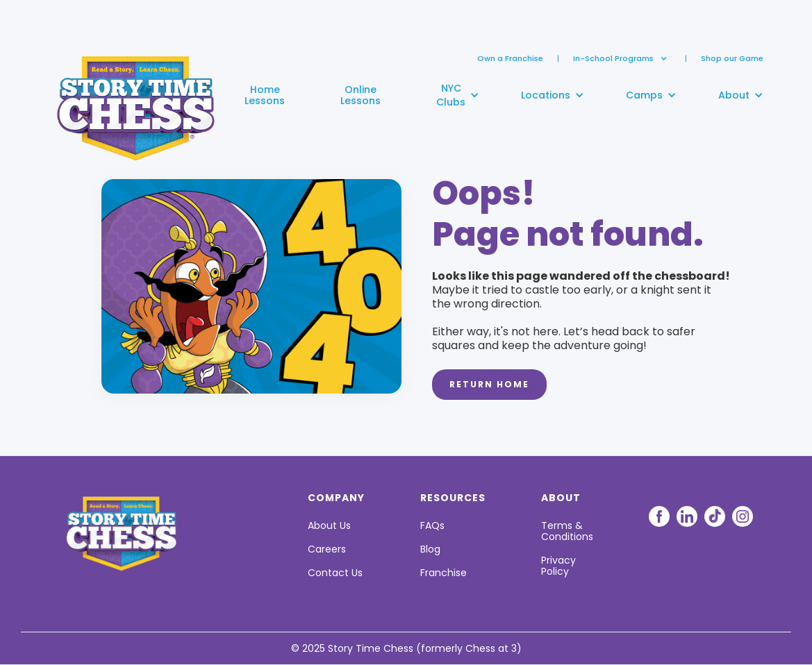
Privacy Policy (558, 566)
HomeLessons (265, 95)
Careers (327, 549)
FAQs (432, 525)
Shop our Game (732, 58)
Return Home (489, 384)
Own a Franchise (510, 58)
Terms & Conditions (567, 531)
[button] (613, 58)
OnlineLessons (361, 95)
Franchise (444, 573)
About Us (329, 525)
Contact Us (335, 573)
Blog (430, 549)
